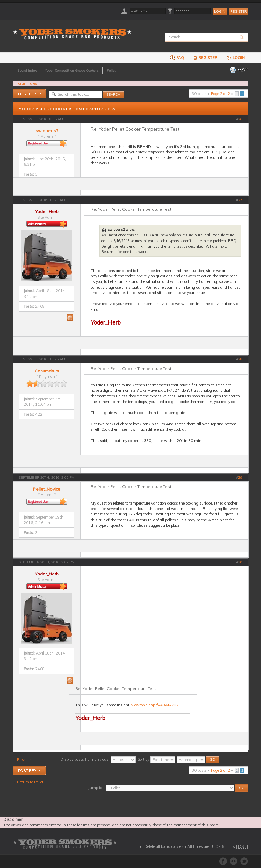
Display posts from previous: (98, 759)
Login (235, 58)
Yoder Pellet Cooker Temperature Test (69, 109)
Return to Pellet (30, 782)
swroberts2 (47, 131)
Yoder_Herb (47, 212)
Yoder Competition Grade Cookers (72, 70)
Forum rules (27, 83)
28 (240, 359)
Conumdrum (47, 371)
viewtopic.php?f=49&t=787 (155, 705)
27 (240, 200)
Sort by (156, 759)
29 (240, 477)
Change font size (243, 70)
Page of (220, 94)
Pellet (111, 70)
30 (240, 562)
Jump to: (96, 788)
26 (240, 119)
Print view (233, 70)
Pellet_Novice (47, 489)
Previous (24, 760)
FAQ (177, 58)
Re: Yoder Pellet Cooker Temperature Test (135, 129)
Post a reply (29, 94)
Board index (27, 70)
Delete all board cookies (164, 846)
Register (239, 11)
